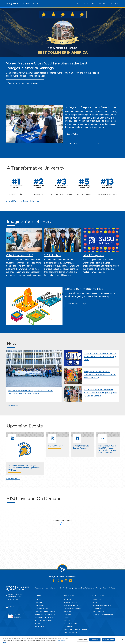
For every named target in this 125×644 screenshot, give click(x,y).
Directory (96, 602)
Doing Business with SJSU (102, 605)
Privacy (98, 588)
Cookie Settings (109, 588)
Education (39, 602)
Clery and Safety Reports (73, 608)
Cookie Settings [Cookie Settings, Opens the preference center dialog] (82, 640)
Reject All (95, 640)
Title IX (61, 588)
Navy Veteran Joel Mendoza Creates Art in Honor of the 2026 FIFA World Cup (100, 375)
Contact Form (97, 599)
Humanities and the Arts (44, 617)
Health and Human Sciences (45, 611)
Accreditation (51, 588)
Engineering (39, 605)
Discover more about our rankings (23, 83)
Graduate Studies (41, 608)
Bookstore (67, 611)
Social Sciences (40, 627)
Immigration (68, 627)
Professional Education (43, 620)
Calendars (67, 614)
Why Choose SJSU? (19, 255)
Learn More (72, 144)
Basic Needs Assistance (72, 605)
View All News (12, 406)
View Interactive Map (76, 304)
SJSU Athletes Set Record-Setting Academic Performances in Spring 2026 (100, 357)
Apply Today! (73, 134)
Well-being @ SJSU (71, 633)
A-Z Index (67, 599)
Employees (68, 620)
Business (38, 599)
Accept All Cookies (108, 640)
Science (38, 623)
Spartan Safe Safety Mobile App (75, 630)
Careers (66, 617)
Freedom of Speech (71, 623)
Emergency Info (98, 608)
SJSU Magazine (94, 255)
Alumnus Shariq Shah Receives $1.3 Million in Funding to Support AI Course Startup (100, 393)
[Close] (122, 640)
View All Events (13, 478)
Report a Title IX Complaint (103, 614)
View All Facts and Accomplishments (22, 201)
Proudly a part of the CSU (16, 616)
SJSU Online (53, 255)
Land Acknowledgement (84, 588)
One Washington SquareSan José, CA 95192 (16, 595)
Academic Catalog (70, 602)
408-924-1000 (13, 600)
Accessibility (40, 588)
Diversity (70, 588)
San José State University (22, 4)
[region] (62, 640)
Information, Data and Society (46, 614)
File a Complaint (98, 611)
